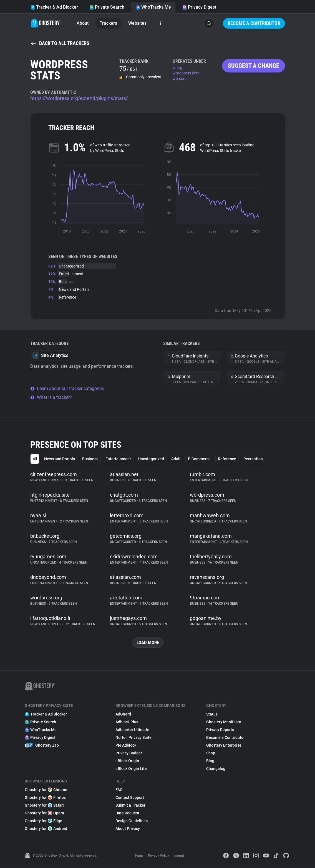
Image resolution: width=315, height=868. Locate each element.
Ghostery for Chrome (46, 790)
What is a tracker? (51, 397)
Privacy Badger (129, 753)
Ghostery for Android (46, 829)
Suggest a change (254, 66)
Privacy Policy (158, 856)
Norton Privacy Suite (133, 738)
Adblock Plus (127, 722)
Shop (211, 753)
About (83, 23)
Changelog (216, 769)
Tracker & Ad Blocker (54, 7)
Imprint (179, 856)
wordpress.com (186, 73)
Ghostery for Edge (43, 821)
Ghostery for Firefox (45, 798)
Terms (139, 856)
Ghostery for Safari (44, 806)
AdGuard (123, 714)
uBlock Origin (127, 761)
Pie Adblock (126, 746)
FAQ (119, 790)
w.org (177, 67)
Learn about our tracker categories (67, 388)
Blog (210, 761)
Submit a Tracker (130, 806)
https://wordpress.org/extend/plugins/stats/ (79, 98)
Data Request (127, 813)
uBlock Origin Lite (131, 769)
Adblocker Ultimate (132, 730)
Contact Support (130, 798)
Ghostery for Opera (44, 813)
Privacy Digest (199, 7)
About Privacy (128, 829)
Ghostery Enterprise (224, 746)
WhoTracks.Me (153, 7)
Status (212, 714)
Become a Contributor (254, 23)
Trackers (108, 23)
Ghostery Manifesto (224, 722)
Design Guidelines (132, 821)
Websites (137, 23)
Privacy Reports (220, 730)
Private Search (107, 7)
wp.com (180, 79)
